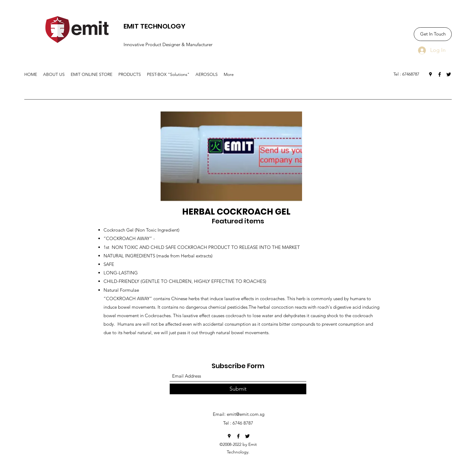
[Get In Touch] (433, 34)
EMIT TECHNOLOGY (155, 26)
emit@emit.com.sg (246, 414)
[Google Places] (430, 74)
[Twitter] (449, 74)
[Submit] (238, 389)
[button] (130, 74)
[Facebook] (440, 74)
